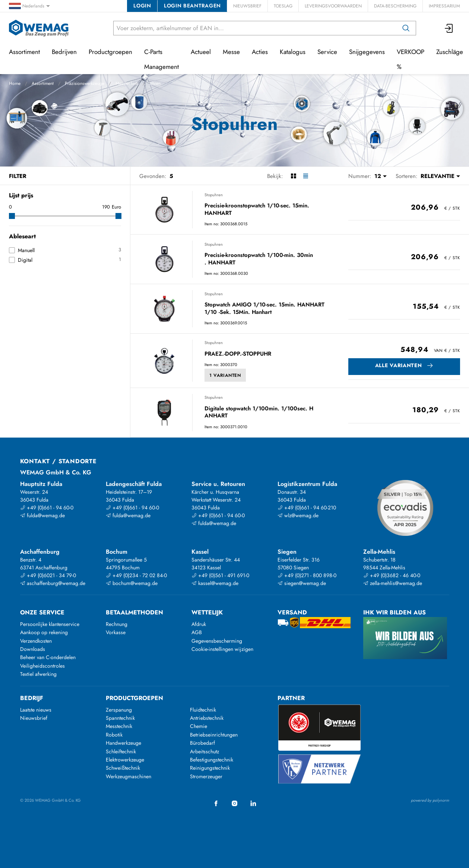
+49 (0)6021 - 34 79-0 (48, 575)
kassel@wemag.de (215, 583)
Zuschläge (450, 52)
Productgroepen (110, 52)
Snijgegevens (367, 52)
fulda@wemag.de (42, 515)
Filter (18, 176)
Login (142, 6)
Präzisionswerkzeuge (85, 83)
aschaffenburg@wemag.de (53, 583)
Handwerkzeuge (123, 743)
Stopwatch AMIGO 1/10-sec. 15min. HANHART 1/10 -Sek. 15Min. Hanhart (264, 309)
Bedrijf (32, 698)
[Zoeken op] (406, 28)
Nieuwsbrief (247, 6)
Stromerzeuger (206, 776)
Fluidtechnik (203, 710)
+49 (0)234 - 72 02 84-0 (136, 575)
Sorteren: (407, 176)
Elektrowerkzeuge (125, 760)
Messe (231, 52)
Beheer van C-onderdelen (48, 657)
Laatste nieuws (36, 710)
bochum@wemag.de (132, 583)
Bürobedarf (202, 743)
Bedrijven (64, 52)
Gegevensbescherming (217, 641)
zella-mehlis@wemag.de (393, 583)
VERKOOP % (411, 59)
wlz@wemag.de (298, 515)
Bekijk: (275, 176)
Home (15, 83)
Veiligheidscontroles (42, 666)
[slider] (12, 216)
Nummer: (360, 176)
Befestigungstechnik (212, 760)
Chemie (199, 726)
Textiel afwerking (38, 674)
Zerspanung (119, 710)
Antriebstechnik (207, 718)
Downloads (33, 649)
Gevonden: (153, 176)
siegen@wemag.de (302, 583)
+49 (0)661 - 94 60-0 (47, 508)
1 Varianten (225, 375)
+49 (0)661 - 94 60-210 (307, 508)
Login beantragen (192, 6)
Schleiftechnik (121, 751)
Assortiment (43, 83)
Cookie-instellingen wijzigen (222, 649)
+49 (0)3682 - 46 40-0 (392, 575)
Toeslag (283, 6)
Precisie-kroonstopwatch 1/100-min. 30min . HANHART (259, 259)
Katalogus (293, 52)
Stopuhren (214, 195)
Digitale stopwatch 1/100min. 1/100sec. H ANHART (259, 412)
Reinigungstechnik (210, 768)
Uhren (155, 83)
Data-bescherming (395, 6)
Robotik (114, 735)
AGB (197, 632)
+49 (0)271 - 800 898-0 (307, 575)
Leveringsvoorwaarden (333, 6)
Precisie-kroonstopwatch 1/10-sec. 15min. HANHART (257, 209)
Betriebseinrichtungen (214, 735)
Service (327, 52)
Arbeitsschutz (205, 751)
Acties (260, 52)
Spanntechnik (120, 718)
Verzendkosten (36, 641)
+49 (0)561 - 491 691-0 (220, 575)
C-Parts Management (161, 59)
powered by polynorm (430, 800)
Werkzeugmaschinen (129, 776)
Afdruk (199, 624)
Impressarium (444, 6)
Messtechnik (127, 83)
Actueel (201, 52)
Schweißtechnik (123, 768)
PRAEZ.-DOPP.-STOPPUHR (238, 354)
